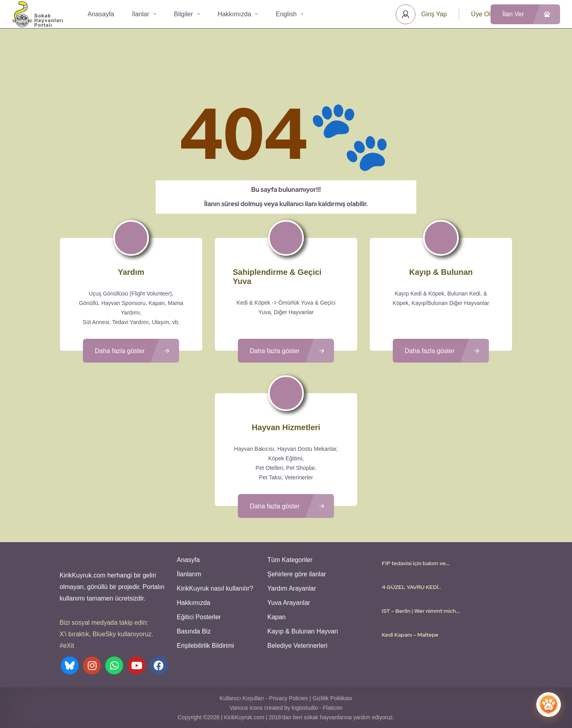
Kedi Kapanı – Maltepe (410, 635)
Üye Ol (481, 14)
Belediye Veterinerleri (297, 646)
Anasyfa (188, 560)
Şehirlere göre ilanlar (297, 574)
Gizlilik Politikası (332, 698)
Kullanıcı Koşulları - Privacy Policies (264, 698)
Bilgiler (187, 14)
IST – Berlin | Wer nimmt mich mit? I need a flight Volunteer (419, 611)
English (289, 14)
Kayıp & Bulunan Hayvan (303, 631)
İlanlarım (189, 574)
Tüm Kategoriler (290, 560)
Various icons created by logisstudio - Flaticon (286, 708)
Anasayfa (101, 14)
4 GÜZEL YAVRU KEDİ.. (412, 587)
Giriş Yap (434, 14)
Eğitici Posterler (199, 617)
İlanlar (144, 14)
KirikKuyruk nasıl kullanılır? (215, 588)
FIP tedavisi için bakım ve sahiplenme (414, 563)
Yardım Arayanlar (292, 588)
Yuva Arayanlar (289, 603)
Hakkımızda (238, 14)
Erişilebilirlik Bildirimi (205, 646)
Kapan (276, 617)
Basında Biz (194, 631)
